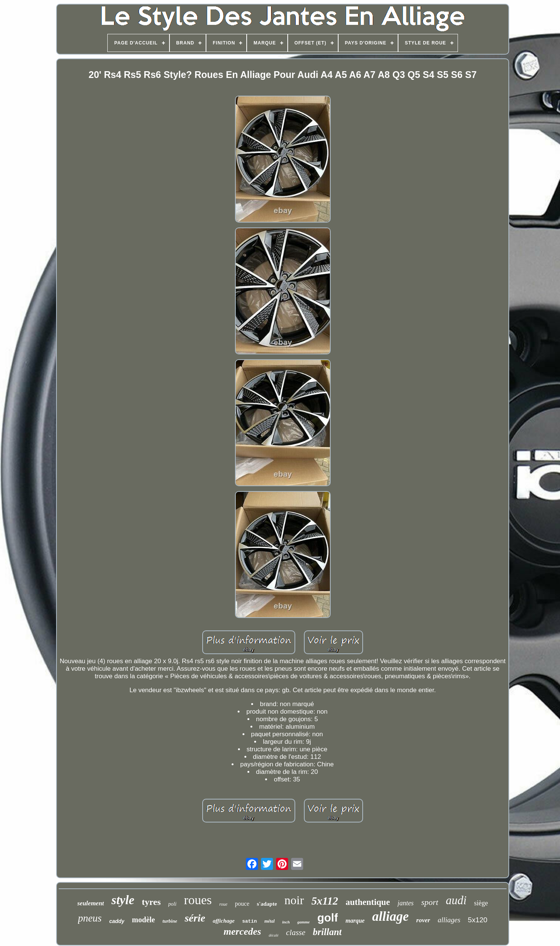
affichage (224, 921)
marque (355, 921)
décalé (273, 935)
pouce (242, 904)
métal (269, 921)
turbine (170, 921)
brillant (327, 932)
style (123, 900)
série (195, 918)
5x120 (478, 920)
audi (456, 900)
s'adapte (267, 904)
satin (249, 921)
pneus (90, 918)
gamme (303, 922)
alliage (390, 916)
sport (430, 902)
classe (295, 932)
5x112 (325, 901)
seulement (91, 903)
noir (294, 900)
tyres (151, 902)
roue (223, 904)
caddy (117, 921)
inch (286, 922)
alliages (449, 920)
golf (327, 918)
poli (172, 904)
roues (198, 900)
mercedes (243, 932)
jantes (405, 903)
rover (423, 920)
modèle (143, 920)
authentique (368, 902)
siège (481, 903)
